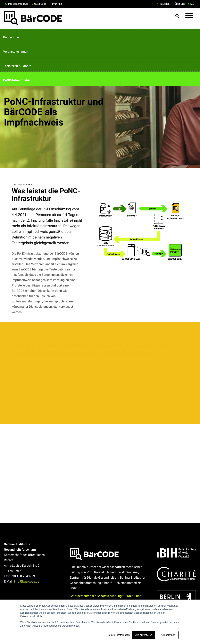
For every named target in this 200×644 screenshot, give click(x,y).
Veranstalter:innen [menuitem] (16, 52)
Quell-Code (39, 4)
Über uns (180, 4)
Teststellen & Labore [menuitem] (17, 66)
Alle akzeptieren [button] (144, 635)
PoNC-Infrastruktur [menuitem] (17, 80)
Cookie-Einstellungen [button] (118, 635)
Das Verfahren (22, 185)
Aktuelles (164, 4)
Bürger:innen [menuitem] (12, 37)
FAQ (192, 4)
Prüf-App (56, 4)
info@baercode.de (17, 4)
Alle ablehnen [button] (168, 635)
